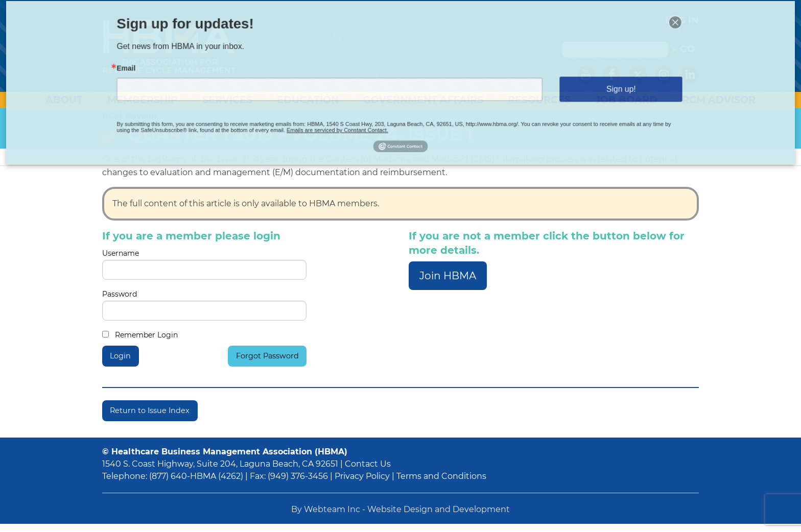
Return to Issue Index (150, 410)
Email (187, 71)
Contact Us (368, 464)
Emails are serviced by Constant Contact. (352, 119)
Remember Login (140, 335)
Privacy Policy (362, 476)
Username (204, 264)
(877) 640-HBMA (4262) (196, 476)
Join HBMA (448, 276)
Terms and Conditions (441, 476)
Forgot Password (267, 356)
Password (204, 305)
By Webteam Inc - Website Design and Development (400, 509)
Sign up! (572, 88)
